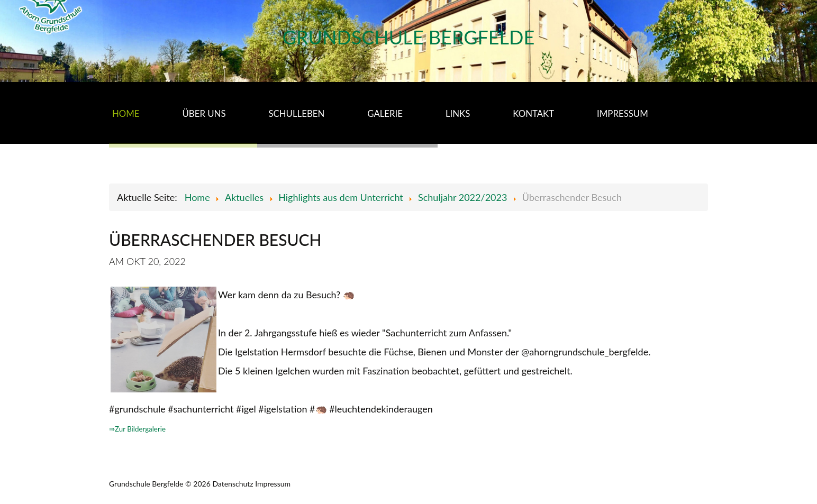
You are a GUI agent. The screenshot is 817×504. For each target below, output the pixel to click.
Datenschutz (233, 484)
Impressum (273, 484)
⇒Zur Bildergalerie (137, 429)
